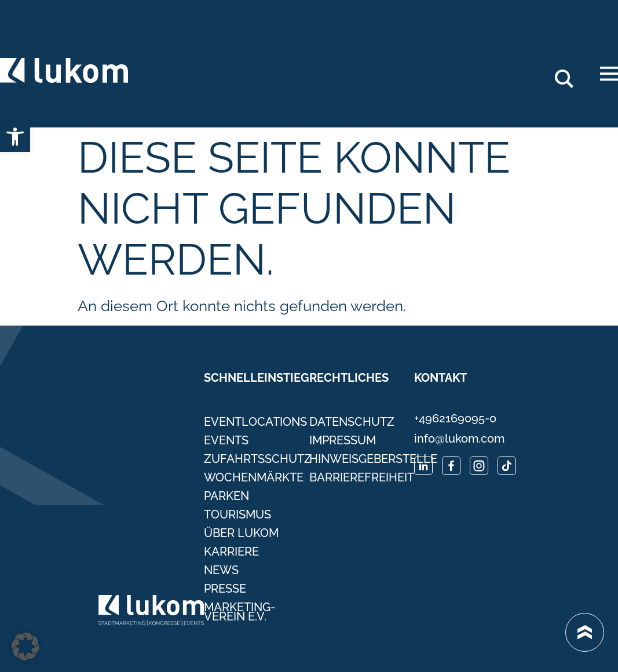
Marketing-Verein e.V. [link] (239, 612)
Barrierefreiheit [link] (362, 477)
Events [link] (226, 440)
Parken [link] (226, 496)
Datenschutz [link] (352, 422)
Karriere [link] (231, 552)
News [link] (221, 570)
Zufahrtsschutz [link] (257, 459)
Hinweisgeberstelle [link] (362, 459)
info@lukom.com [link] (459, 439)
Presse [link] (225, 589)
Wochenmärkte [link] (254, 477)
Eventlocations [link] (255, 422)
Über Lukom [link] (241, 533)
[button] (25, 647)
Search (571, 74)
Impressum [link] (343, 440)
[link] (15, 137)
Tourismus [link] (237, 514)
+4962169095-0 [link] (455, 418)
